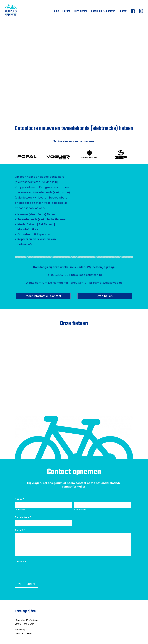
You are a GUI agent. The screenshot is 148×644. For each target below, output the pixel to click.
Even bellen (105, 296)
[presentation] (37, 570)
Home (56, 12)
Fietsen (66, 12)
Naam (19, 499)
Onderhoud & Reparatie (103, 12)
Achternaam (80, 510)
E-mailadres (23, 517)
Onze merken (81, 12)
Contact (123, 12)
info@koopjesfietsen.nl (86, 275)
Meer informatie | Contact (43, 296)
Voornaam (20, 510)
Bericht (20, 530)
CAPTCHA (20, 562)
